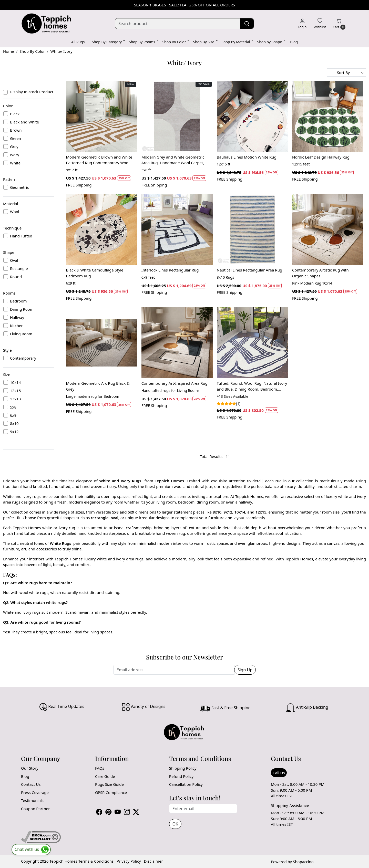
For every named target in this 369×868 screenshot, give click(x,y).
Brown (16, 130)
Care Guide (105, 776)
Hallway (17, 317)
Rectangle (19, 268)
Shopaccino (303, 862)
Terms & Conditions (96, 861)
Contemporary (23, 358)
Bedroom (18, 301)
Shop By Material (237, 42)
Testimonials (32, 800)
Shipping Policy (183, 768)
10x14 (15, 382)
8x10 (14, 423)
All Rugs (78, 42)
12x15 (15, 391)
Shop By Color (175, 42)
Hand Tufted (21, 236)
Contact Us (31, 784)
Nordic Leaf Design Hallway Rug (321, 157)
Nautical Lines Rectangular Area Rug (249, 270)
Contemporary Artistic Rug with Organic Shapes (320, 273)
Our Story (30, 768)
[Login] (302, 24)
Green (16, 138)
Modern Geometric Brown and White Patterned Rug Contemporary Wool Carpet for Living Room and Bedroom (100, 160)
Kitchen (17, 326)
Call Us (279, 773)
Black (15, 114)
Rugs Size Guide (109, 784)
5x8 (13, 407)
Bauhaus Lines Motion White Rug (247, 157)
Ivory (15, 155)
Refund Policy (181, 776)
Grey (14, 147)
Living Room (21, 334)
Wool (15, 212)
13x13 (15, 399)
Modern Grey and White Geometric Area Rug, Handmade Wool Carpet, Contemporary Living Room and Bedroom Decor (173, 160)
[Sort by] (346, 72)
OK (175, 824)
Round (16, 277)
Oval (14, 260)
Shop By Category (108, 42)
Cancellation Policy (186, 784)
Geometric (19, 187)
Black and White (24, 122)
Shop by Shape (271, 42)
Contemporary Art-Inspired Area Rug (175, 383)
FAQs (100, 768)
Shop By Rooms (143, 42)
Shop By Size (205, 42)
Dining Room (22, 309)
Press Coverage (35, 792)
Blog (294, 42)
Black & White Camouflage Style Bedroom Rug (95, 273)
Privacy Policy (129, 861)
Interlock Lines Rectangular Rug (170, 270)
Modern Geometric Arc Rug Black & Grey (98, 386)
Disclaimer (153, 861)
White (15, 163)
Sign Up (245, 670)
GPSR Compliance (111, 792)
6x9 (13, 415)
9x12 (14, 432)
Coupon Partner (35, 809)
